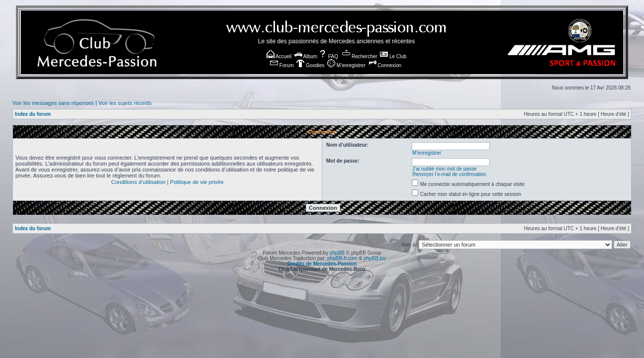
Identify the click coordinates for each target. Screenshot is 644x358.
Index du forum (33, 114)
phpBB (337, 253)
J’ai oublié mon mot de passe (445, 169)
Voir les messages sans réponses (53, 103)
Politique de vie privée (197, 182)
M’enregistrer (346, 65)
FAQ (328, 56)
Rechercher (360, 56)
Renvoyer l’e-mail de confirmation (449, 174)
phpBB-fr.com (342, 258)
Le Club (393, 56)
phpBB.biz (375, 258)
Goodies (310, 65)
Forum (282, 65)
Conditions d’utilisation (138, 182)
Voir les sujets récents (125, 103)
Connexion (385, 65)
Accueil (279, 56)
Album (306, 56)
